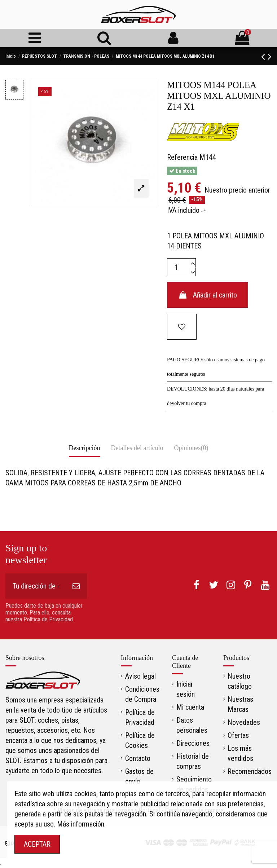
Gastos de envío (139, 776)
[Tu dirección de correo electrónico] (35, 586)
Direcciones (193, 743)
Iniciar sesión (186, 689)
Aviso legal (140, 676)
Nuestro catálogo (240, 681)
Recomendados (250, 771)
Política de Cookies (140, 740)
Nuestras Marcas (240, 704)
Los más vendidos (240, 753)
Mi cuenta (190, 707)
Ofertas (238, 735)
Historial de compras (193, 761)
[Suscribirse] (76, 586)
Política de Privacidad (140, 717)
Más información (81, 824)
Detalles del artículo (137, 448)
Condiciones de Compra (142, 694)
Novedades (244, 722)
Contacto (138, 758)
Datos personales (192, 725)
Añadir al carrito (208, 295)
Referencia (182, 157)
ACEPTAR (37, 844)
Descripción (85, 448)
